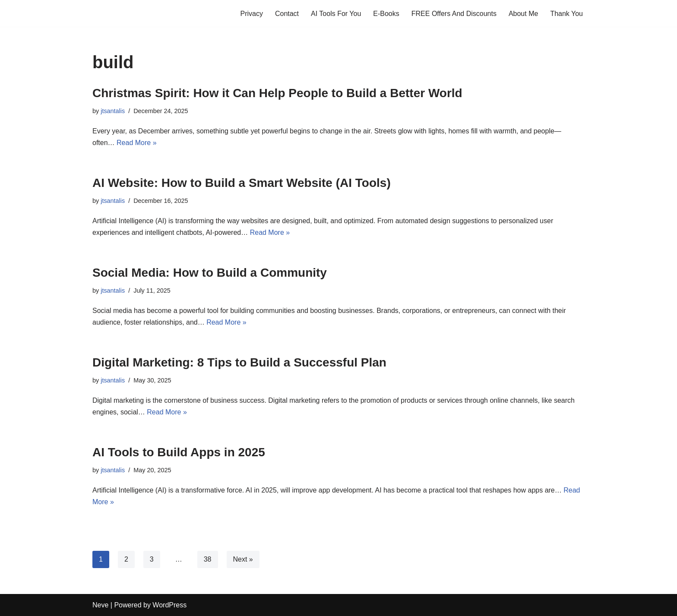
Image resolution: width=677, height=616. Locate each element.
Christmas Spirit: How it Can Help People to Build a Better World (277, 93)
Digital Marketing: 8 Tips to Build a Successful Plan (239, 362)
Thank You (566, 14)
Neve (100, 605)
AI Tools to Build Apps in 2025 (179, 452)
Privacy (251, 14)
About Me (523, 14)
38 (208, 559)
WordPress (169, 605)
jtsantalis (113, 111)
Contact (287, 14)
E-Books (386, 14)
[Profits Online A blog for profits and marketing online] (118, 13)
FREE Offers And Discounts (454, 14)
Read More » (137, 143)
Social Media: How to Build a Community (210, 273)
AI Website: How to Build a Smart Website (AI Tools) (242, 183)
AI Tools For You (336, 14)
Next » (243, 559)
